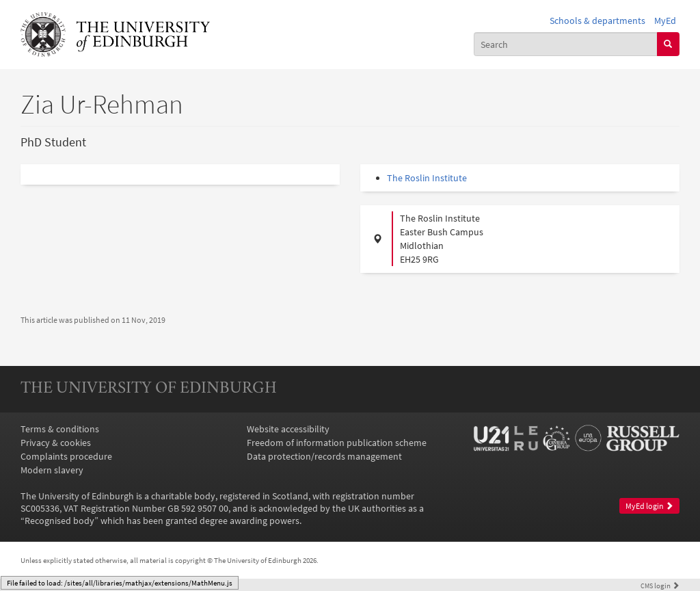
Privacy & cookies (56, 443)
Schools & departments (597, 21)
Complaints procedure (66, 456)
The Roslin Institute (427, 178)
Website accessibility (288, 429)
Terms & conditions (60, 429)
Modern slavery (52, 470)
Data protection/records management (324, 456)
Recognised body (59, 521)
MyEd (665, 21)
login (660, 586)
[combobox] (566, 44)
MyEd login (649, 506)
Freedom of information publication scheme (337, 443)
